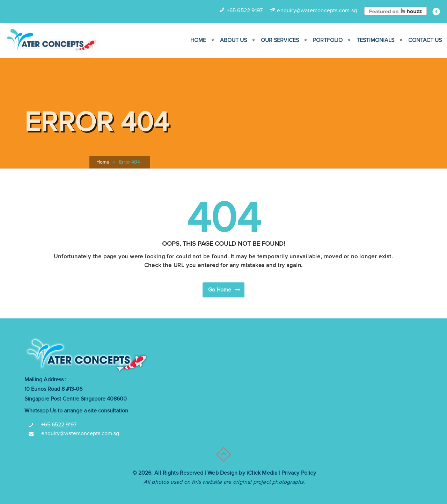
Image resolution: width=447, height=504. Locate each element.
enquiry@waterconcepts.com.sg (317, 10)
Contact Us (425, 40)
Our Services (280, 40)
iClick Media (262, 473)
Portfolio (328, 40)
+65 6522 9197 (245, 10)
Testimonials (375, 40)
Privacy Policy (299, 473)
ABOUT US (233, 40)
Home (198, 40)
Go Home (224, 289)
